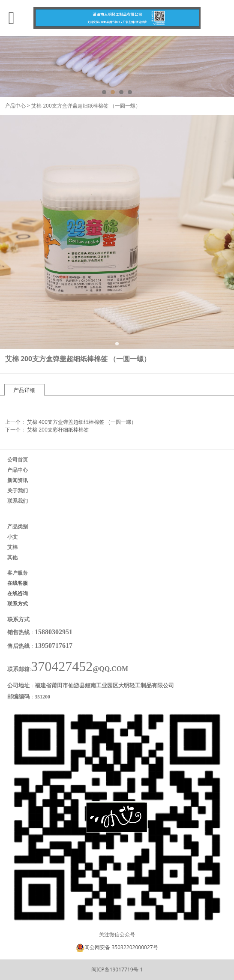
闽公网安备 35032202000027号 (121, 947)
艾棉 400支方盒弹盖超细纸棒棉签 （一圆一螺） (82, 422)
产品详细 (24, 390)
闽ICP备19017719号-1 (117, 970)
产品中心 (15, 106)
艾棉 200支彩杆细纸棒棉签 (58, 430)
